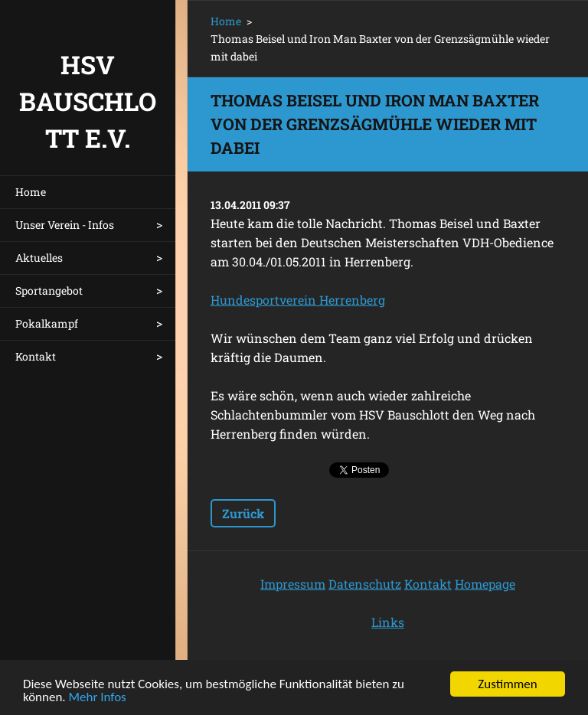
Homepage (485, 584)
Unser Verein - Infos (65, 225)
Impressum (293, 584)
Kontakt (36, 356)
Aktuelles (39, 258)
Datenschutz (365, 584)
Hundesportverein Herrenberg (298, 300)
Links (388, 622)
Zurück (243, 513)
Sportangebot (49, 291)
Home (31, 192)
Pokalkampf (47, 323)
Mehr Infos (98, 699)
